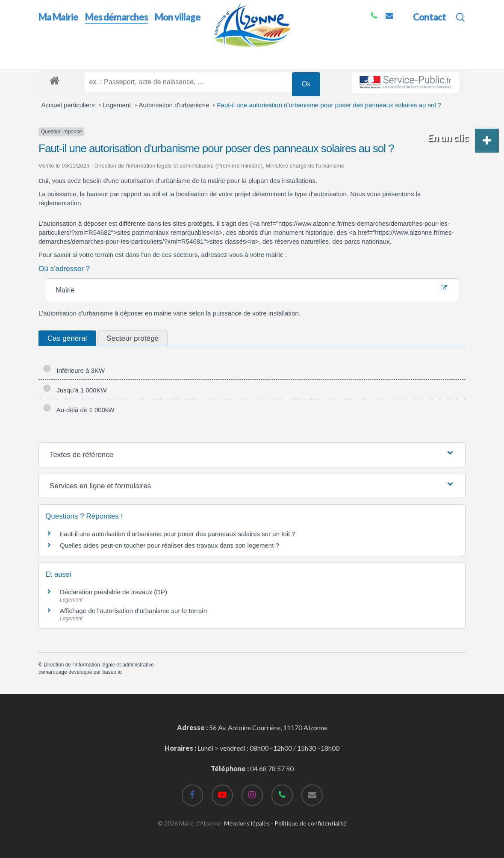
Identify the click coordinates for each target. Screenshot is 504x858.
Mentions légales (247, 823)
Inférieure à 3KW (74, 370)
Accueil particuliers (69, 105)
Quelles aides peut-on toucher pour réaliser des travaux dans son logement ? (169, 545)
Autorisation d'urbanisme (175, 105)
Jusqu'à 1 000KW (75, 390)
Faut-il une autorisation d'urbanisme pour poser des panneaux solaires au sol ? (329, 105)
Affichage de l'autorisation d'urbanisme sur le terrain (133, 611)
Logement (118, 105)
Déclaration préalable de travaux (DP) (113, 592)
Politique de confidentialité (311, 823)
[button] (487, 141)
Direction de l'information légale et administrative (99, 665)
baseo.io (112, 672)
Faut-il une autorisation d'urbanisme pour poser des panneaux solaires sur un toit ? (178, 534)
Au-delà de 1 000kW (79, 410)
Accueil (49, 55)
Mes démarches (90, 55)
